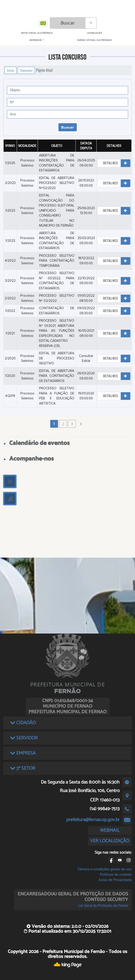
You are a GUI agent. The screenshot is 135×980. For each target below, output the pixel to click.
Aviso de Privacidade (115, 880)
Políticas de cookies (116, 875)
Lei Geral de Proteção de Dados (103, 906)
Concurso (26, 70)
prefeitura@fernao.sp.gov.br (93, 820)
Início (10, 70)
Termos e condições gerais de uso (105, 869)
